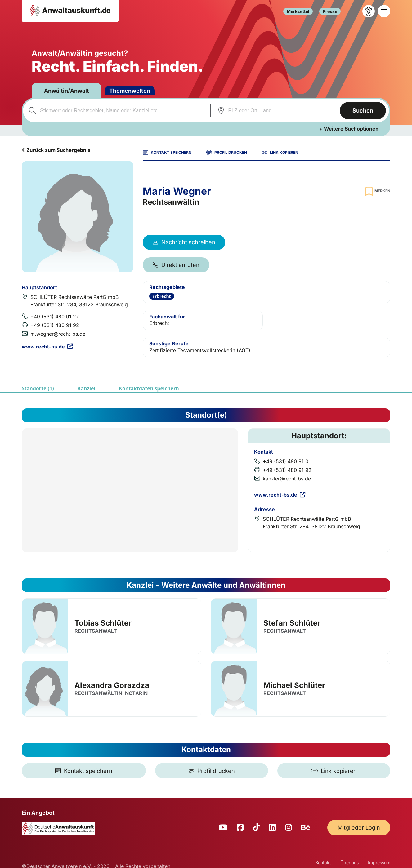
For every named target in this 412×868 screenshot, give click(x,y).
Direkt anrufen (176, 265)
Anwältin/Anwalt (67, 91)
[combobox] (116, 111)
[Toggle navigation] (384, 11)
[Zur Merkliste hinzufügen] (377, 191)
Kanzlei (87, 388)
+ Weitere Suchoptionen (349, 129)
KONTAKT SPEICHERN (167, 153)
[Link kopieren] (334, 771)
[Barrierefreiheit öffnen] (369, 11)
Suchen (363, 111)
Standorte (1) (38, 388)
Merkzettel (298, 11)
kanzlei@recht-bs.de (287, 479)
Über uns (349, 863)
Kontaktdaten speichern (149, 388)
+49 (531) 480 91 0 (286, 461)
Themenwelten (130, 91)
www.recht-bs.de (47, 347)
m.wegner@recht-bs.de (58, 334)
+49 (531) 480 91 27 (55, 317)
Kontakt (323, 863)
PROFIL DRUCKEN (227, 153)
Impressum (379, 863)
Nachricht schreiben (184, 242)
